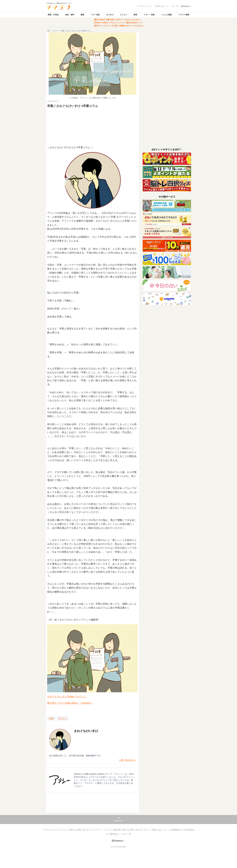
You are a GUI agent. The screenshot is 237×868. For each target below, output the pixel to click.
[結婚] (51, 718)
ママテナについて (52, 830)
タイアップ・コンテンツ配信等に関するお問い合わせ (117, 830)
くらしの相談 (166, 15)
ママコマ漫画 (184, 15)
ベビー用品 (95, 15)
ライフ (55, 31)
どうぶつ (123, 15)
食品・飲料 (70, 15)
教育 (135, 15)
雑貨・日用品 (53, 15)
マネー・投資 (149, 15)
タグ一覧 (127, 834)
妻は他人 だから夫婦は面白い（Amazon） (70, 703)
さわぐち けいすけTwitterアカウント (67, 697)
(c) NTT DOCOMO (118, 847)
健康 (82, 15)
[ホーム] (49, 31)
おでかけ (110, 15)
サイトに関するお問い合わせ (76, 830)
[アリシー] (63, 718)
